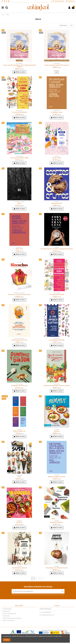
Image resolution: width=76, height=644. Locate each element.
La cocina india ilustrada (57, 295)
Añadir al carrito (19, 72)
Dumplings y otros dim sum (19, 386)
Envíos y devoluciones (9, 614)
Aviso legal (6, 616)
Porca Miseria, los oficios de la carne (57, 568)
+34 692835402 (46, 612)
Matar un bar (19, 249)
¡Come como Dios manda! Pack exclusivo (57, 65)
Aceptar (6, 640)
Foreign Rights (7, 609)
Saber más (65, 636)
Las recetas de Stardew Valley (19, 158)
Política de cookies (8, 620)
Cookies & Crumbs (57, 203)
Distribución (6, 611)
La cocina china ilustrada (19, 112)
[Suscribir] (63, 591)
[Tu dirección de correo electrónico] (36, 591)
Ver (57, 72)
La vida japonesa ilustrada (57, 340)
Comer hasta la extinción (19, 568)
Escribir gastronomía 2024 (19, 340)
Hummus (57, 431)
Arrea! (19, 203)
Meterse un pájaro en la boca (57, 477)
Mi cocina (19, 522)
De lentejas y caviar (57, 112)
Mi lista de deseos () (58, 1)
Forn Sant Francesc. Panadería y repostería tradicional (57, 249)
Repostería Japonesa (57, 522)
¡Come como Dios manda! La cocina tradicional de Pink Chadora (19, 66)
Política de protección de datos (12, 618)
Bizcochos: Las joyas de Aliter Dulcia (19, 295)
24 (72, 25)
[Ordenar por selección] (64, 26)
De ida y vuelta (57, 158)
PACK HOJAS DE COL (19, 431)
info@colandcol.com (48, 615)
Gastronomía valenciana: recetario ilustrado (57, 386)
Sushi (19, 477)
